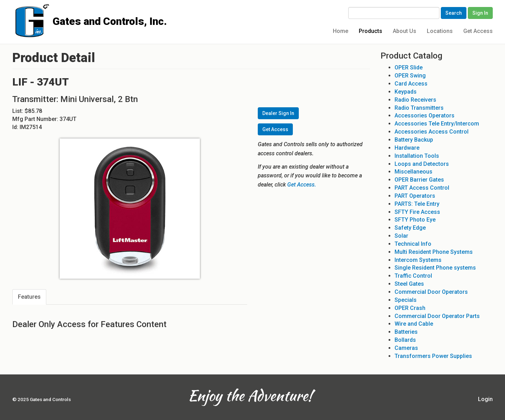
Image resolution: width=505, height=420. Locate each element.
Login (485, 399)
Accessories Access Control (432, 132)
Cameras (406, 348)
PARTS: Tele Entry (417, 204)
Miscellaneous (413, 172)
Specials (406, 300)
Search (454, 13)
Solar (401, 236)
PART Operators (415, 196)
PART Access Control (422, 188)
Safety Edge (410, 228)
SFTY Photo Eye (415, 220)
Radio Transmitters (419, 108)
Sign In (480, 13)
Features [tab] (29, 297)
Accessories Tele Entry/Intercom (437, 124)
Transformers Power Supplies (433, 356)
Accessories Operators (425, 116)
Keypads (406, 92)
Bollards (405, 340)
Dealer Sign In (278, 113)
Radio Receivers (415, 100)
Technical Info (413, 244)
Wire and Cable (414, 324)
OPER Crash (410, 308)
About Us (405, 31)
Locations (440, 31)
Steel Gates (409, 284)
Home (341, 31)
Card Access (411, 84)
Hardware (407, 148)
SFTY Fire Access (417, 212)
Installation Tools (417, 156)
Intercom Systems (418, 260)
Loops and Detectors (422, 164)
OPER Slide (409, 67)
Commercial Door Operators (431, 292)
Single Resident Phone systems (435, 268)
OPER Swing (410, 76)
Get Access (478, 31)
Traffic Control (413, 276)
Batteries (406, 332)
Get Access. (302, 185)
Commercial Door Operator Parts (437, 316)
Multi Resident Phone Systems (434, 252)
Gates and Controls (15, 11)
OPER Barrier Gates (419, 180)
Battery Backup (414, 140)
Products (371, 31)
